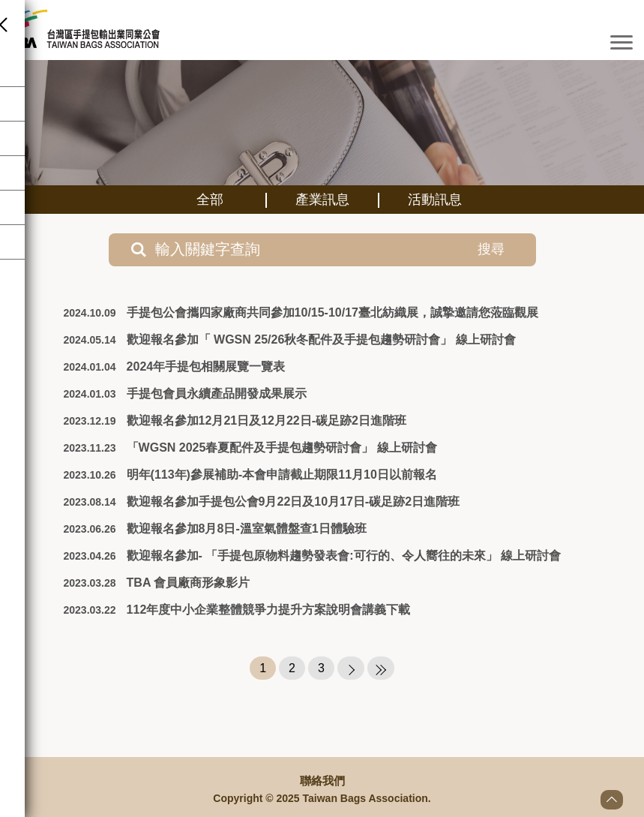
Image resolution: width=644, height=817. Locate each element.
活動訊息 (435, 200)
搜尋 (476, 249)
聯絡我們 (322, 781)
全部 (210, 200)
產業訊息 (322, 200)
